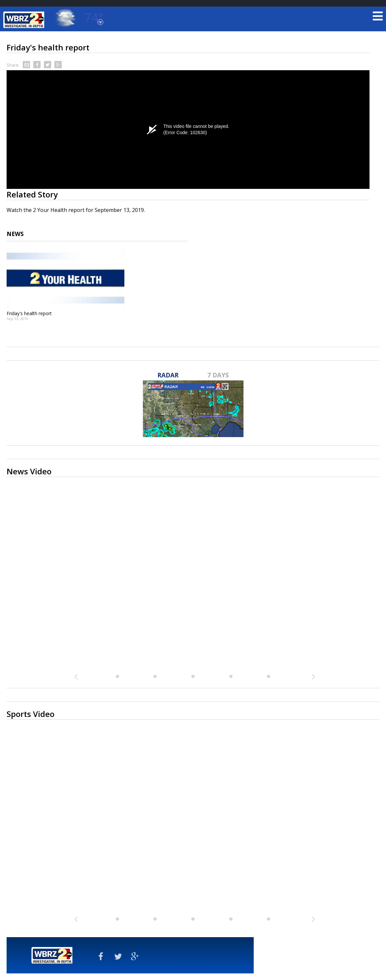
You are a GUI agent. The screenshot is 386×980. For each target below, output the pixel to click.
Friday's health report (29, 313)
